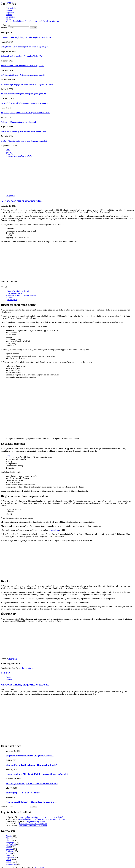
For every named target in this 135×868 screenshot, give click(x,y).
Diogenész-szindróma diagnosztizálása (22, 295)
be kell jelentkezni (27, 668)
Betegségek (10, 17)
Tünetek (9, 10)
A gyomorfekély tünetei (36, 821)
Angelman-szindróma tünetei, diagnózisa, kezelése (30, 756)
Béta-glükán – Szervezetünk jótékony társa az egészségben (25, 47)
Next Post (5, 673)
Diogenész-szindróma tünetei (18, 291)
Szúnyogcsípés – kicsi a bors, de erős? (24, 793)
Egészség (9, 849)
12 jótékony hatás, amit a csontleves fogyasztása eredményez (26, 113)
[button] (4, 287)
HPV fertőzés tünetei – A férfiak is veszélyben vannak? (23, 75)
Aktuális (9, 836)
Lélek (8, 855)
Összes (8, 677)
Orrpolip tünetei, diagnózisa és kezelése (25, 685)
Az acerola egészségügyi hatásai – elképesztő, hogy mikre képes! (27, 84)
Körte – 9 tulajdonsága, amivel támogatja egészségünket (24, 141)
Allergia (9, 840)
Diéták (8, 19)
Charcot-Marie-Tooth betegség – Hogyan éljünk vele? (31, 765)
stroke (8, 455)
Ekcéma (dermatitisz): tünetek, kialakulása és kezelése (32, 783)
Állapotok (10, 838)
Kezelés (9, 15)
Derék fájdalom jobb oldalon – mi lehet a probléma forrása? (42, 819)
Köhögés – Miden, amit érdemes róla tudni (18, 122)
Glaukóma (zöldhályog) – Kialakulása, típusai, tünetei (31, 802)
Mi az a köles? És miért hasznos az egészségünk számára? (24, 103)
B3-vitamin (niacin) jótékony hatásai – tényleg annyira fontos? (26, 37)
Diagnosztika (11, 845)
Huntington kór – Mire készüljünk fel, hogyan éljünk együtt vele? (37, 774)
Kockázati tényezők (15, 293)
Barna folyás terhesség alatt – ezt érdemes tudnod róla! (23, 131)
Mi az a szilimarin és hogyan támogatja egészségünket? (23, 94)
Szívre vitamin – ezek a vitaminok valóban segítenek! (23, 66)
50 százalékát (54, 530)
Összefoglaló (12, 300)
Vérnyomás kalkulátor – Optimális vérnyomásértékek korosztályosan (32, 21)
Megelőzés (10, 13)
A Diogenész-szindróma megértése (22, 201)
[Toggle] (6, 287)
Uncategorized (11, 864)
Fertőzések (10, 851)
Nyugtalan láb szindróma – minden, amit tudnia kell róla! (41, 817)
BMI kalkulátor (12, 8)
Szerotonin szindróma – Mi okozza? (33, 824)
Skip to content (7, 2)
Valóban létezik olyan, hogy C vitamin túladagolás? (22, 56)
